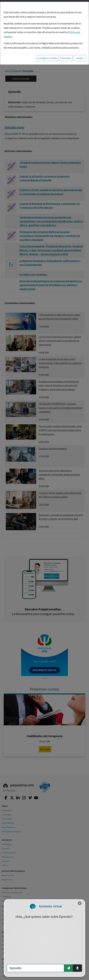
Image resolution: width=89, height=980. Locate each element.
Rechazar (66, 58)
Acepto (80, 58)
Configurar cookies (47, 58)
